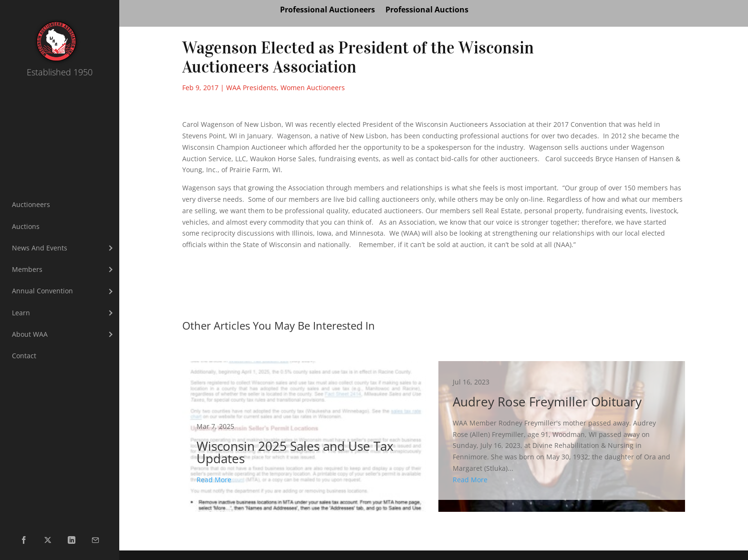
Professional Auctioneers (327, 10)
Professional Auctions (427, 10)
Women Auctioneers (313, 88)
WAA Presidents (251, 88)
